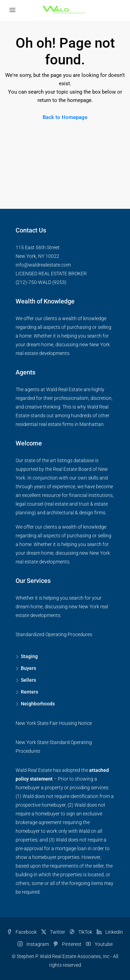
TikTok (81, 932)
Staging (29, 656)
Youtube (99, 944)
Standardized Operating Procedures (54, 634)
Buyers (28, 668)
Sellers (28, 680)
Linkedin (110, 932)
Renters (29, 692)
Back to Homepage (65, 117)
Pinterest (67, 944)
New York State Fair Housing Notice (54, 723)
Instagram (33, 944)
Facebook (22, 932)
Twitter (53, 932)
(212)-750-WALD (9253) (41, 282)
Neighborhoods (38, 704)
